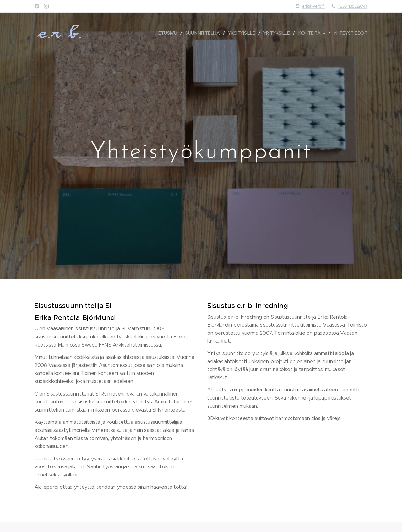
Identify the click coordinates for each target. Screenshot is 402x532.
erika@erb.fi (313, 6)
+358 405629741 (353, 6)
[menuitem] (169, 33)
